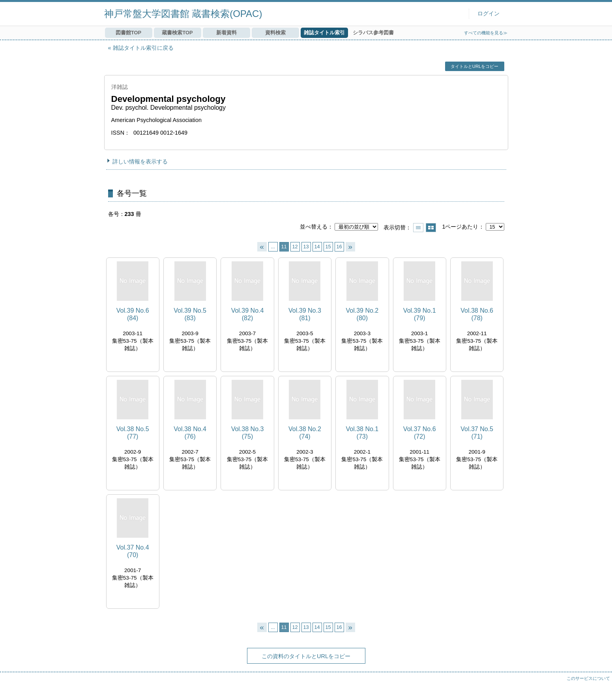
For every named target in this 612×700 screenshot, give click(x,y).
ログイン (488, 14)
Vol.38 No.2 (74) (305, 433)
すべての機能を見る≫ (486, 33)
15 (328, 247)
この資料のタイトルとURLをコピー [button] (306, 656)
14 (317, 247)
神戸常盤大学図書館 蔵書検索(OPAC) (183, 14)
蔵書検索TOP (177, 33)
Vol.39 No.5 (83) (190, 314)
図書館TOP (128, 33)
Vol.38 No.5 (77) (133, 433)
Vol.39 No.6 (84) (133, 314)
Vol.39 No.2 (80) (362, 314)
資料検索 (275, 33)
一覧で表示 (418, 228)
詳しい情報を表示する (140, 161)
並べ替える (314, 227)
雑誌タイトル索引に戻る (143, 48)
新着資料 (226, 33)
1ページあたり (460, 227)
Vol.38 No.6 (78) (477, 314)
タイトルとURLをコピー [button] (474, 66)
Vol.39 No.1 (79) (420, 314)
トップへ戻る (598, 686)
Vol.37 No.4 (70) (133, 551)
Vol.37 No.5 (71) (477, 433)
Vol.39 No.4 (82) (248, 314)
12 (295, 247)
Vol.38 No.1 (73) (362, 433)
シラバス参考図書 (373, 33)
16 (339, 247)
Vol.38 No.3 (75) (248, 433)
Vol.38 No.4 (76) (190, 433)
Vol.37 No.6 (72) (420, 433)
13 (306, 247)
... (273, 247)
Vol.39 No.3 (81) (305, 314)
